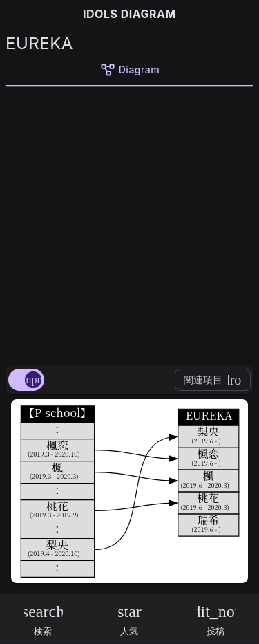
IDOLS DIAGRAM (129, 14)
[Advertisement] (129, 224)
